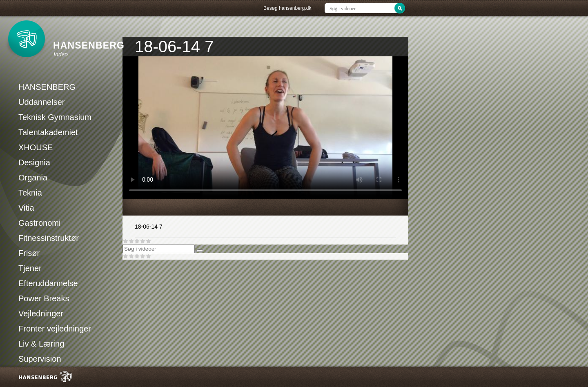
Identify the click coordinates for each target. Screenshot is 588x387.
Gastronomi (39, 223)
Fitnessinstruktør (49, 238)
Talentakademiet (48, 132)
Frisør (29, 253)
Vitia (26, 208)
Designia (34, 162)
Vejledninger (41, 314)
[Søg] (200, 251)
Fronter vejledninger (55, 329)
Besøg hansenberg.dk (287, 8)
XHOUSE (36, 147)
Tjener (30, 268)
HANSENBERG (47, 87)
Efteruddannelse (48, 283)
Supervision (40, 359)
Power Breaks (44, 298)
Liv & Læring (41, 344)
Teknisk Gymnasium (55, 117)
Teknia (30, 193)
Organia (33, 178)
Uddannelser (41, 102)
